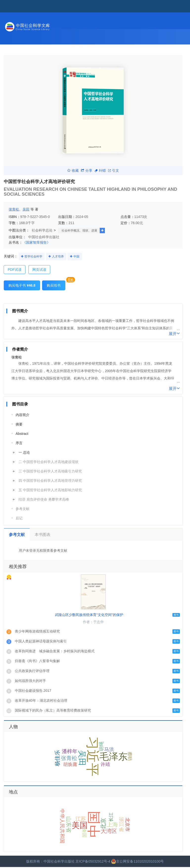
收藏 (73, 170)
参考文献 (23, 509)
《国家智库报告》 (36, 242)
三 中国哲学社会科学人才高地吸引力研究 (50, 471)
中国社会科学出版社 (44, 237)
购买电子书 (22, 285)
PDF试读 (15, 270)
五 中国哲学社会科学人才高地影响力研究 (50, 490)
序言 (19, 443)
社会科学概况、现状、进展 (79, 231)
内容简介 (23, 415)
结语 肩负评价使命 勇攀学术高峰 (44, 499)
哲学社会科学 (33, 256)
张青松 (14, 209)
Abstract (22, 434)
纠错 (100, 170)
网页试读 (39, 270)
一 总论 (24, 452)
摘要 (19, 424)
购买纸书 (54, 285)
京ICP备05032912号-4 (93, 861)
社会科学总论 (42, 230)
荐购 (71, 280)
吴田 (26, 209)
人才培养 (58, 256)
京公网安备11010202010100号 (137, 861)
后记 (19, 518)
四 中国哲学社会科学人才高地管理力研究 (50, 481)
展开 (174, 333)
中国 (76, 256)
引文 (114, 170)
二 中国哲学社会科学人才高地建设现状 (48, 462)
